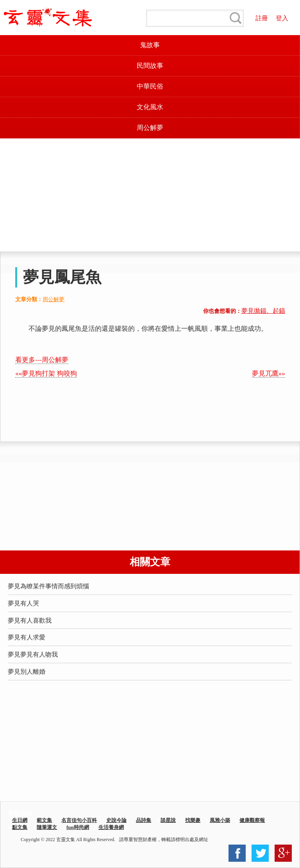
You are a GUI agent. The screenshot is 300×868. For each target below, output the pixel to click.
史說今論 (116, 820)
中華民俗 (150, 86)
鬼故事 (150, 45)
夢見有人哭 (23, 603)
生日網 (20, 820)
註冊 (262, 18)
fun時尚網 (78, 827)
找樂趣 (193, 820)
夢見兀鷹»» (269, 374)
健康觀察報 (252, 820)
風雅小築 (220, 820)
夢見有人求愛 (27, 637)
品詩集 (144, 820)
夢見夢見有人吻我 (33, 654)
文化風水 (150, 107)
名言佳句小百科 (79, 820)
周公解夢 (150, 128)
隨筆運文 (47, 827)
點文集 (20, 827)
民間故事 (150, 66)
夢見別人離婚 (27, 672)
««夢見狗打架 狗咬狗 (46, 374)
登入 (282, 18)
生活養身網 (111, 827)
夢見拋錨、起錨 (263, 311)
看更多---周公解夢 (42, 360)
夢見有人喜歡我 (30, 620)
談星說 (168, 820)
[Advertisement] (150, 195)
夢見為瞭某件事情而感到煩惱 (48, 586)
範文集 (44, 820)
